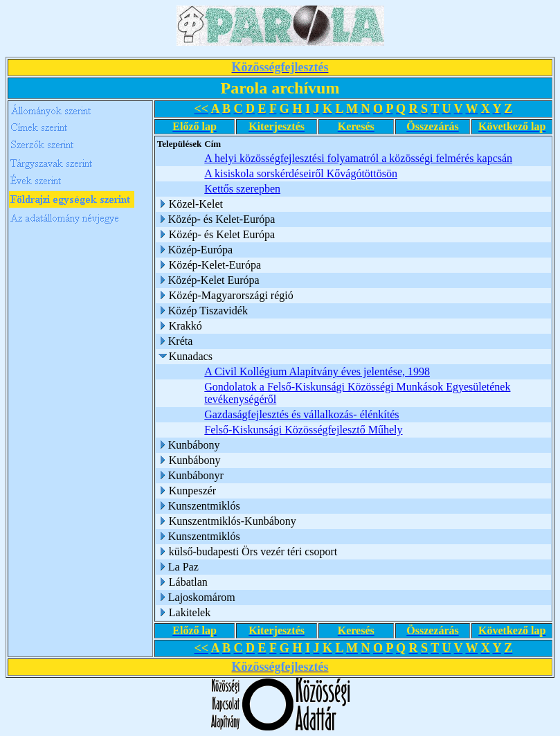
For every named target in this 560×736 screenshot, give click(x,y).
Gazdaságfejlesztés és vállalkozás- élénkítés (301, 414)
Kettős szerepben (242, 189)
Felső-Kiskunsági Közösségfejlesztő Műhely (303, 430)
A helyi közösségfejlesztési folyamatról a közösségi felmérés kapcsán (358, 158)
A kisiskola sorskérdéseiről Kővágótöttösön (301, 173)
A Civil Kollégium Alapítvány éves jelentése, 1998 (317, 371)
